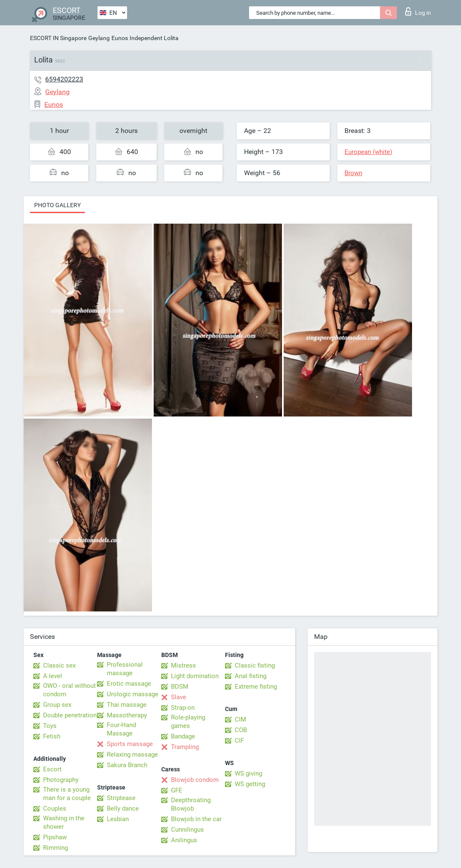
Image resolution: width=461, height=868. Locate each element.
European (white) (368, 152)
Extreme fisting (256, 687)
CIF (239, 741)
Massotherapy (127, 715)
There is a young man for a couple (67, 794)
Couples (55, 809)
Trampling (185, 747)
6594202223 (64, 79)
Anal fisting (251, 676)
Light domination (195, 676)
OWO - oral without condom (69, 690)
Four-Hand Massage (121, 729)
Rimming (56, 848)
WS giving (248, 773)
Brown (353, 173)
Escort (52, 769)
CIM (240, 719)
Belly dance (123, 809)
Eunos (120, 38)
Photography (61, 780)
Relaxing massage (132, 754)
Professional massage (125, 669)
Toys (50, 726)
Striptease (121, 798)
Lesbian (118, 819)
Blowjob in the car (196, 819)
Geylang (99, 38)
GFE (177, 790)
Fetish (52, 736)
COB (241, 730)
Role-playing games (188, 722)
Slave (179, 697)
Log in (418, 11)
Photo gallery (57, 205)
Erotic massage (129, 684)
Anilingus (184, 840)
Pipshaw (55, 837)
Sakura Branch (127, 765)
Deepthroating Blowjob (191, 804)
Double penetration (70, 715)
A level (53, 676)
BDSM (180, 687)
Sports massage (130, 744)
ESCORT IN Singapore (58, 38)
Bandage (183, 736)
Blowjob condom (195, 780)
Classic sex (59, 665)
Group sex (57, 705)
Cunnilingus (187, 830)
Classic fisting (255, 665)
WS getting (250, 784)
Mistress (183, 665)
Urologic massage (133, 694)
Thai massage (127, 705)
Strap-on (183, 708)
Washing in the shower (64, 822)
